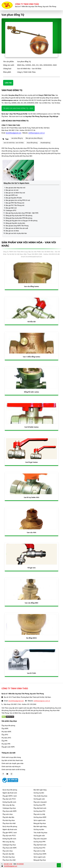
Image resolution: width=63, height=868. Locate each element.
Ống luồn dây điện (8, 817)
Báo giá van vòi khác (12, 231)
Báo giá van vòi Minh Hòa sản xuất (17, 228)
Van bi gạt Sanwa (31, 462)
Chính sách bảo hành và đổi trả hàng (13, 770)
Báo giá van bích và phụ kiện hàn (16, 233)
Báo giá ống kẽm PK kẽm (14, 198)
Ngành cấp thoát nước (10, 793)
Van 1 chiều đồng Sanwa (31, 357)
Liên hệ (8, 83)
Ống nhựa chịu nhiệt (9, 823)
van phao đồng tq (17, 138)
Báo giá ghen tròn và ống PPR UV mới (18, 200)
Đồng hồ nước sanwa (31, 392)
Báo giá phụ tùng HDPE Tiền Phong (17, 226)
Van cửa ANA (32, 532)
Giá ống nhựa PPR (40, 805)
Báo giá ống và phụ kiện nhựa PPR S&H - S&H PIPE (22, 213)
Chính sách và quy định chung (11, 757)
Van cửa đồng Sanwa (31, 286)
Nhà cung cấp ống (8, 805)
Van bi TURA (31, 673)
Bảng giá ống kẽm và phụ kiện (15, 223)
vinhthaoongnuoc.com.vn (36, 133)
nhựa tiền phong (32, 143)
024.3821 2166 (8, 864)
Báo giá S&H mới (11, 208)
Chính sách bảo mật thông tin (11, 767)
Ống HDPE (5, 729)
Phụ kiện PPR (6, 744)
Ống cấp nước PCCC (9, 799)
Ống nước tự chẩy (39, 814)
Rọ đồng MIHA (32, 638)
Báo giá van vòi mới (12, 190)
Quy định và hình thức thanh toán (12, 760)
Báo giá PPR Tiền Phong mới (15, 203)
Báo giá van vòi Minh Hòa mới (15, 193)
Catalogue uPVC (11, 210)
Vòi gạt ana (31, 568)
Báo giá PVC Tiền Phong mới (15, 205)
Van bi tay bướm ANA (31, 497)
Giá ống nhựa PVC (40, 811)
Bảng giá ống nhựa (40, 823)
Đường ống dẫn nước (9, 802)
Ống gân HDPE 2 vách (10, 796)
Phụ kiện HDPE (6, 732)
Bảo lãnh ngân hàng (40, 790)
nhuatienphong (45, 143)
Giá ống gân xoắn (39, 799)
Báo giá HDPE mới (12, 195)
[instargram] (11, 774)
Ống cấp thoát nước (40, 808)
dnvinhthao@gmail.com (14, 133)
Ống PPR (4, 741)
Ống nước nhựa (8, 814)
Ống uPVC (5, 735)
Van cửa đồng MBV (32, 603)
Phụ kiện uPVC (6, 738)
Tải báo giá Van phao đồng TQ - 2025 (18, 108)
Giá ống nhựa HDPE (40, 817)
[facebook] (3, 774)
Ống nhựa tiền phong (8, 726)
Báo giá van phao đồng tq (34, 138)
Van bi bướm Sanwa (32, 427)
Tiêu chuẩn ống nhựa (40, 796)
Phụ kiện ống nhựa (9, 820)
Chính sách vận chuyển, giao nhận (12, 763)
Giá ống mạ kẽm (39, 793)
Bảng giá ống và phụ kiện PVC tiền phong (19, 216)
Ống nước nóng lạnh (40, 802)
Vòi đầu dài (32, 322)
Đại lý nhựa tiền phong (10, 790)
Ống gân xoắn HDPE (8, 747)
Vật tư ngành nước (40, 820)
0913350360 (20, 864)
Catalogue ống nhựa (9, 808)
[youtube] (7, 774)
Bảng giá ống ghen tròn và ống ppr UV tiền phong (22, 221)
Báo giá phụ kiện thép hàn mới (15, 188)
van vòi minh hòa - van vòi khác (14, 143)
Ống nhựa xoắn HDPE (10, 811)
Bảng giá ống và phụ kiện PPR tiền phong (19, 218)
